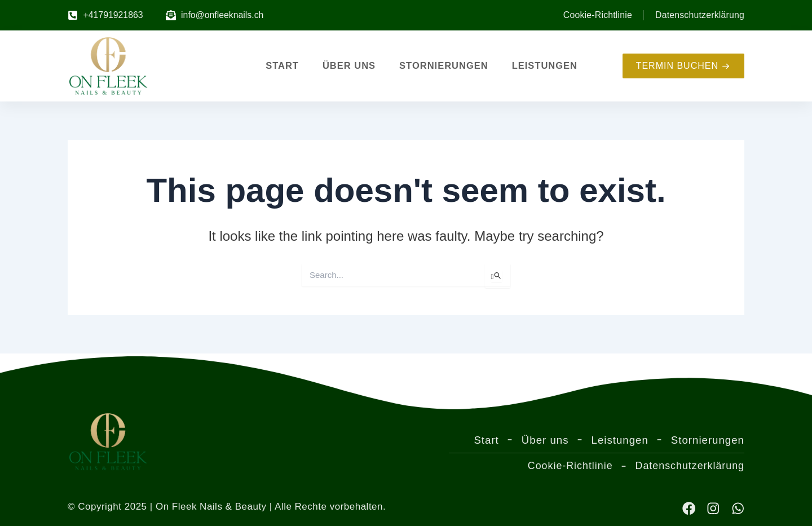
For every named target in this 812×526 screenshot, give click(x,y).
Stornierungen (444, 66)
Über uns (349, 66)
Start (282, 66)
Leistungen (545, 66)
